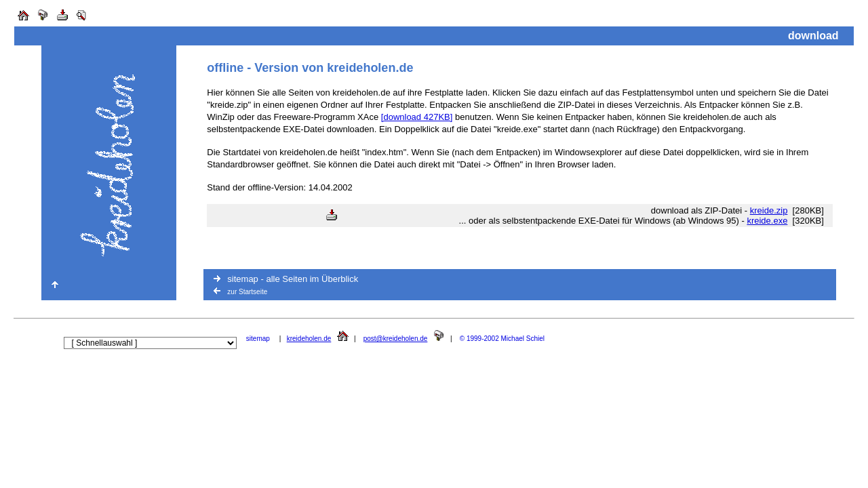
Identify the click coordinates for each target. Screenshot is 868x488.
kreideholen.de (309, 339)
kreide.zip (769, 210)
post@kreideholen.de (396, 339)
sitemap (258, 339)
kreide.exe (767, 221)
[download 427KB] (417, 117)
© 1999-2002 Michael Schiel (502, 339)
